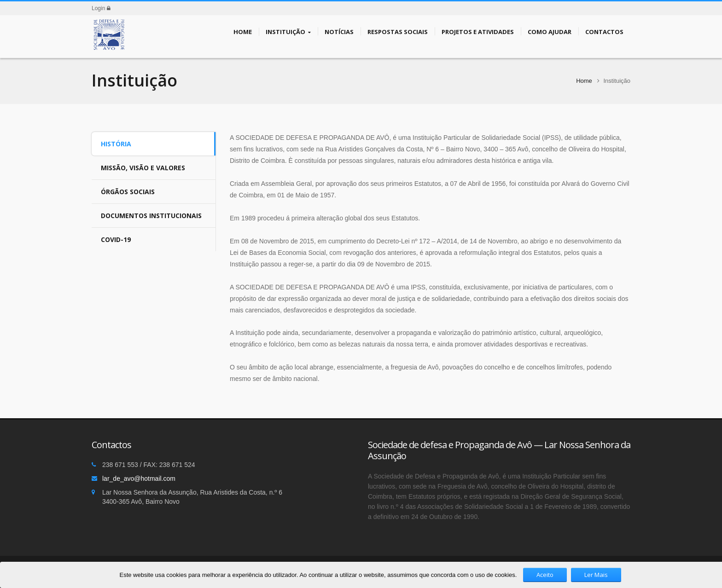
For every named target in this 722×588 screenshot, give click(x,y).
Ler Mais (596, 575)
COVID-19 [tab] (116, 239)
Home (243, 31)
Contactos (604, 31)
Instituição (288, 32)
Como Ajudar (550, 31)
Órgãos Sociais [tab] (128, 192)
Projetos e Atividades (478, 31)
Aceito (545, 575)
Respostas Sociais (398, 31)
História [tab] (116, 144)
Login (101, 8)
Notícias (339, 31)
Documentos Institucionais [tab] (151, 216)
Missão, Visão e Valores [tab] (143, 168)
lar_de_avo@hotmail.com (139, 478)
